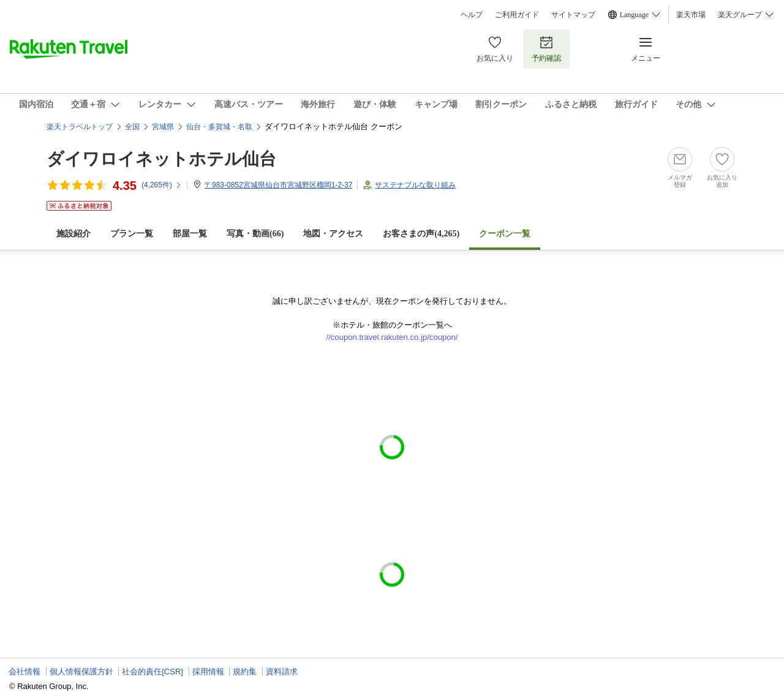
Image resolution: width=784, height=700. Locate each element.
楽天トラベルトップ (80, 127)
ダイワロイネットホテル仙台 (161, 159)
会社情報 (24, 672)
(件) (162, 185)
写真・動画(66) (255, 234)
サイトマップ (573, 15)
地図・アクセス (333, 234)
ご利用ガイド (517, 15)
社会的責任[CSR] (153, 672)
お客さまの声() (421, 234)
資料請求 (282, 672)
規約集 (245, 672)
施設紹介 (73, 234)
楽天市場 (691, 15)
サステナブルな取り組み (415, 185)
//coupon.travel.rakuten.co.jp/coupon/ (392, 337)
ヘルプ (472, 15)
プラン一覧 (132, 234)
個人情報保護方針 (81, 672)
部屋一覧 (190, 234)
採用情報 (208, 672)
